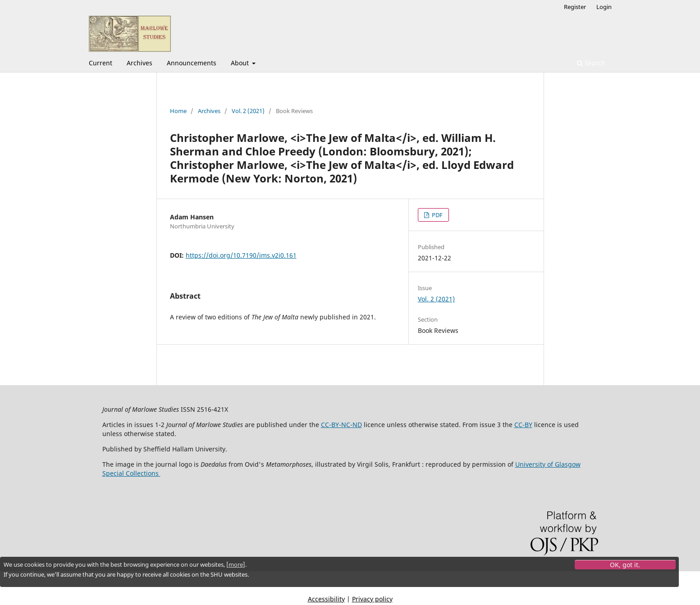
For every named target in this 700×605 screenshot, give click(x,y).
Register (575, 7)
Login (604, 7)
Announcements (192, 63)
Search (591, 63)
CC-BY (523, 425)
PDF (437, 215)
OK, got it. (625, 565)
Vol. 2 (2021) (248, 111)
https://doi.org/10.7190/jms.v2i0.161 (241, 255)
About (241, 63)
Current (101, 63)
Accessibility (326, 599)
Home (178, 111)
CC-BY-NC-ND (341, 425)
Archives (140, 63)
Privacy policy (372, 599)
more (236, 564)
